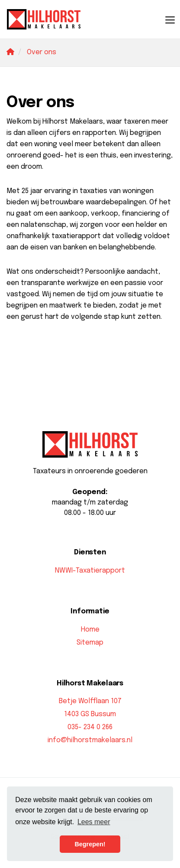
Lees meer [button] (94, 822)
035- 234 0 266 (90, 727)
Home (90, 630)
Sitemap (90, 643)
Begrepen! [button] (90, 844)
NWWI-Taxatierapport (90, 571)
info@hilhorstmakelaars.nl (90, 740)
